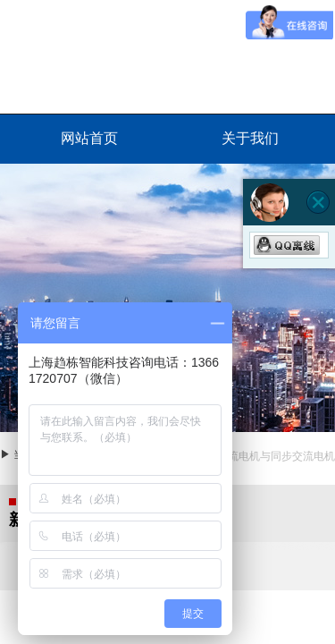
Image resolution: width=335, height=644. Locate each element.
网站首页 (89, 138)
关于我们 (250, 138)
